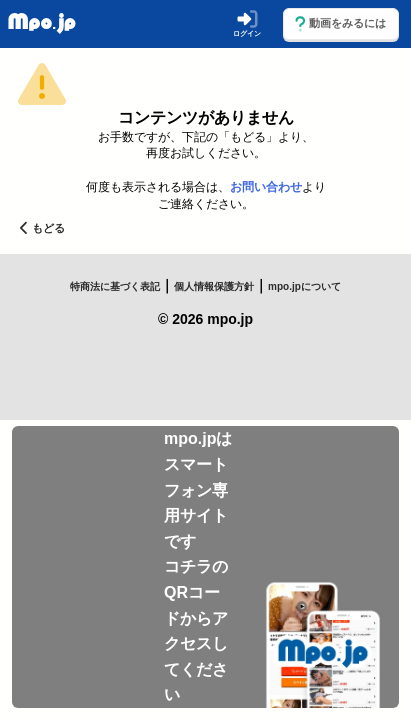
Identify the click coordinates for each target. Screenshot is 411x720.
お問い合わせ (266, 187)
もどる (42, 228)
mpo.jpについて (304, 286)
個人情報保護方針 (214, 286)
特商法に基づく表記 (115, 286)
